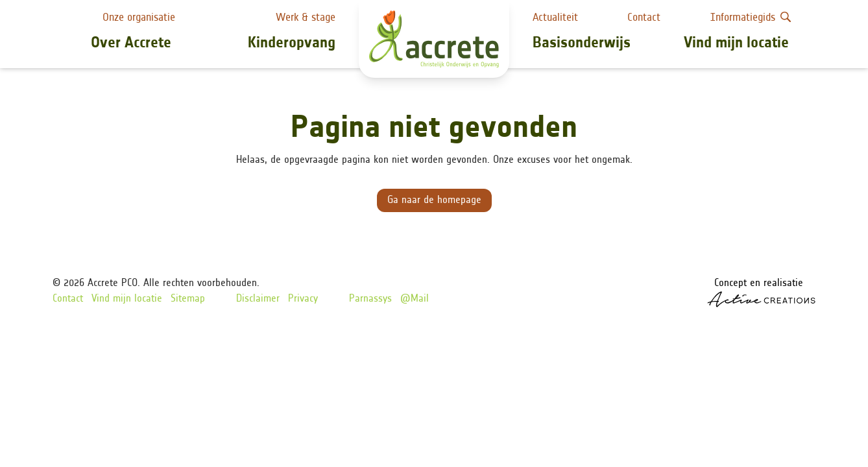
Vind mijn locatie (736, 44)
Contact (644, 18)
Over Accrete (131, 44)
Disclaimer (258, 299)
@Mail (415, 299)
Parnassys (370, 299)
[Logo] (434, 39)
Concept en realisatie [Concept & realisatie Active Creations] (761, 293)
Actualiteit (555, 18)
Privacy (303, 299)
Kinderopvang (292, 44)
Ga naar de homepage (434, 200)
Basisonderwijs (582, 44)
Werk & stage (306, 18)
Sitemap (188, 299)
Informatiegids (751, 18)
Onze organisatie (139, 18)
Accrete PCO (113, 283)
